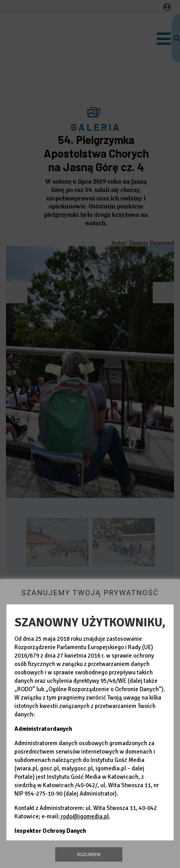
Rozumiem (89, 854)
